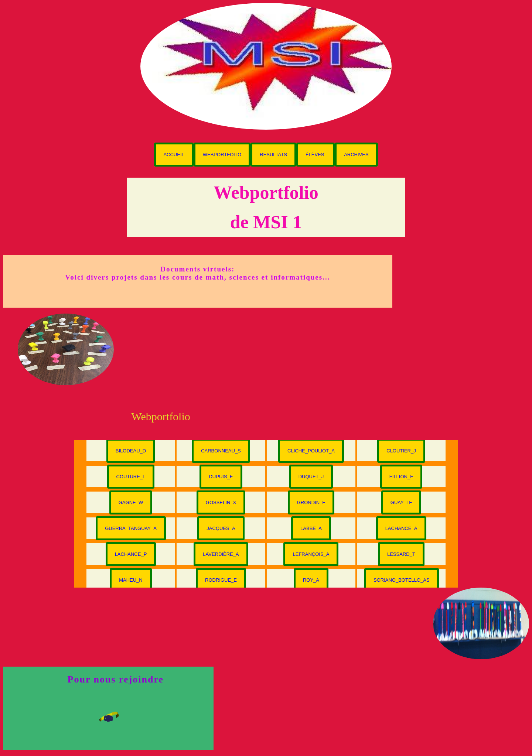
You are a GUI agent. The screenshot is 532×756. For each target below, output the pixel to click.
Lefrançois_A (311, 554)
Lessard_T (401, 554)
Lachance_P (131, 554)
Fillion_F (401, 477)
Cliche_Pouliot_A (311, 451)
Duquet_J (311, 477)
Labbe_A (311, 528)
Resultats (273, 155)
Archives (356, 155)
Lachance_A (401, 528)
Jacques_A (221, 528)
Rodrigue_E (221, 580)
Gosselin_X (221, 502)
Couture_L (131, 477)
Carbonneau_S (221, 451)
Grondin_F (311, 502)
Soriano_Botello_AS (402, 580)
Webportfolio (222, 155)
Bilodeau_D (131, 451)
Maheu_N (131, 580)
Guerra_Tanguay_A (131, 528)
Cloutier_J (401, 451)
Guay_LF (401, 502)
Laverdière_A (221, 554)
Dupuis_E (221, 477)
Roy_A (311, 580)
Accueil (174, 155)
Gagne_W (131, 502)
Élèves (316, 155)
